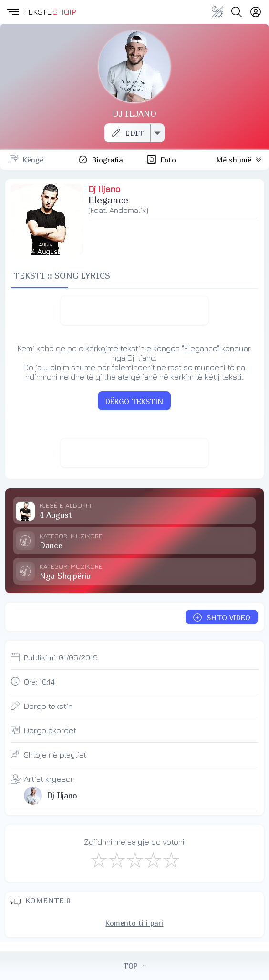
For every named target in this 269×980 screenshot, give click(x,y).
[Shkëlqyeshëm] (171, 859)
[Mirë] (134, 859)
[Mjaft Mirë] (153, 859)
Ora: (39, 682)
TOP (134, 966)
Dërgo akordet (50, 730)
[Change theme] (217, 12)
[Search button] (237, 12)
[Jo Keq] (116, 859)
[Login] (256, 12)
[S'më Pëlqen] (98, 859)
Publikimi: (61, 657)
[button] (12, 12)
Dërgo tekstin (48, 706)
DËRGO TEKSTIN (134, 401)
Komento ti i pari (134, 923)
